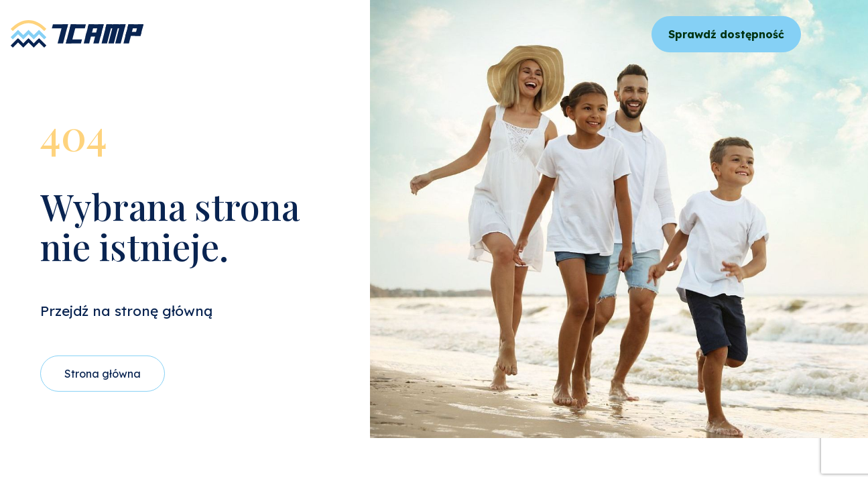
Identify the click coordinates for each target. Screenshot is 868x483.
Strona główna (103, 374)
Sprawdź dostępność (726, 34)
